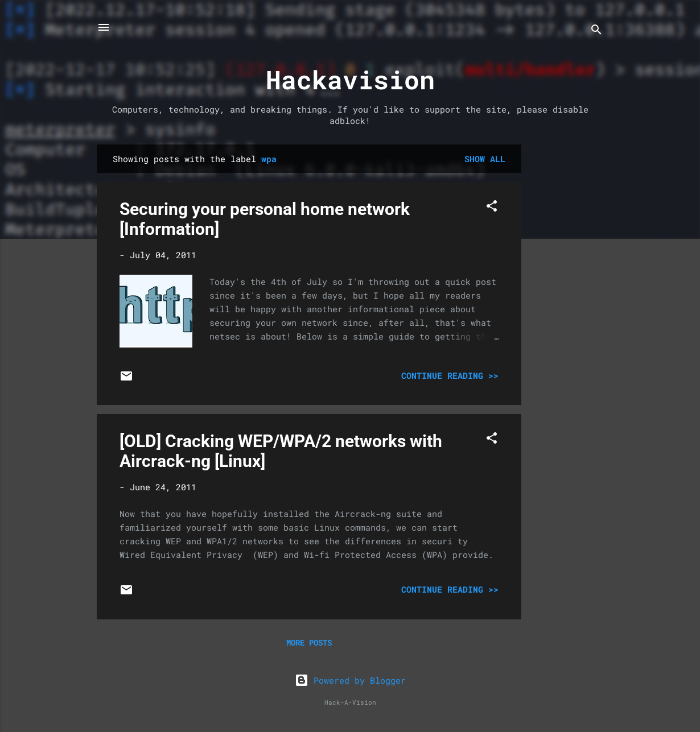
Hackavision (350, 79)
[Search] (596, 31)
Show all (485, 159)
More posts (309, 642)
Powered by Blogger (350, 680)
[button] (492, 208)
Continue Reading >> (450, 375)
